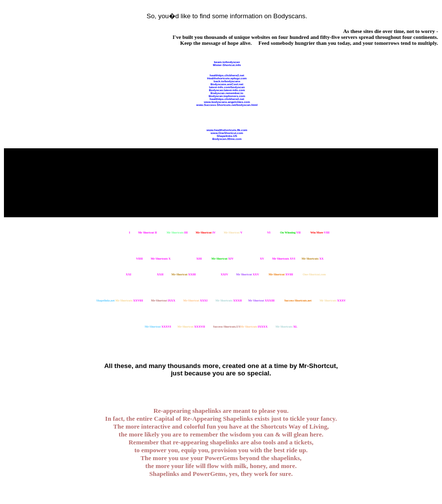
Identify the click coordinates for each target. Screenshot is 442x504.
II (148, 233)
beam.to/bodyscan (227, 62)
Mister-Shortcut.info (227, 65)
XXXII (229, 301)
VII (290, 233)
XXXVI (158, 327)
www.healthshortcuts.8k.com (227, 130)
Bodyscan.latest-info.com (227, 90)
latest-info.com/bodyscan (227, 87)
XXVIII (129, 301)
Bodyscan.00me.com (227, 139)
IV (206, 233)
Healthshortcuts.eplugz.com (227, 78)
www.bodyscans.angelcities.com (227, 102)
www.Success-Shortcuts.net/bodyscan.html (227, 105)
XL (286, 327)
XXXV (332, 301)
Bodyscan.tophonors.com (227, 96)
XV (254, 259)
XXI (120, 274)
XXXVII (191, 327)
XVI (284, 259)
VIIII (131, 259)
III (177, 233)
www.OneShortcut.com (227, 133)
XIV (223, 259)
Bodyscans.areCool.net (227, 84)
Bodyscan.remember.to (227, 93)
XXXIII (261, 301)
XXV (248, 274)
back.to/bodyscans (227, 81)
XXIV (216, 274)
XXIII (184, 274)
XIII (190, 259)
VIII (320, 233)
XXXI (195, 301)
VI (261, 233)
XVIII (281, 274)
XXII (151, 274)
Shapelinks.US (227, 136)
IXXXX (254, 327)
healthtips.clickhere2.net (227, 75)
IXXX (163, 301)
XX (313, 259)
